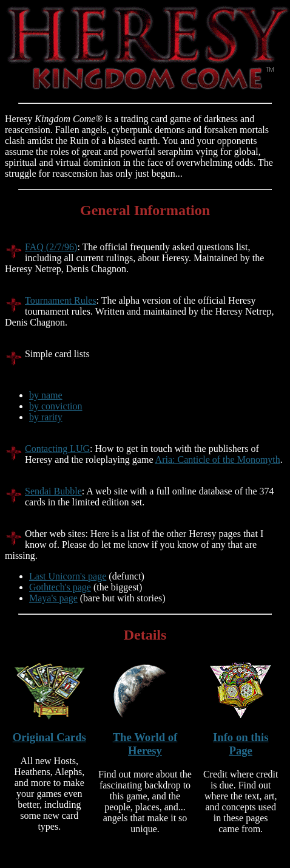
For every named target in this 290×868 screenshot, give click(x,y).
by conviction (56, 406)
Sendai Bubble (53, 491)
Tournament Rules (61, 300)
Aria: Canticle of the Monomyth (218, 460)
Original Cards (49, 737)
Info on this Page (241, 744)
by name (46, 395)
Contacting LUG (57, 449)
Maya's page (53, 598)
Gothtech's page (60, 587)
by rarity (46, 417)
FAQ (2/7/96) (51, 247)
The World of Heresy (145, 744)
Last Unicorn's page (68, 576)
